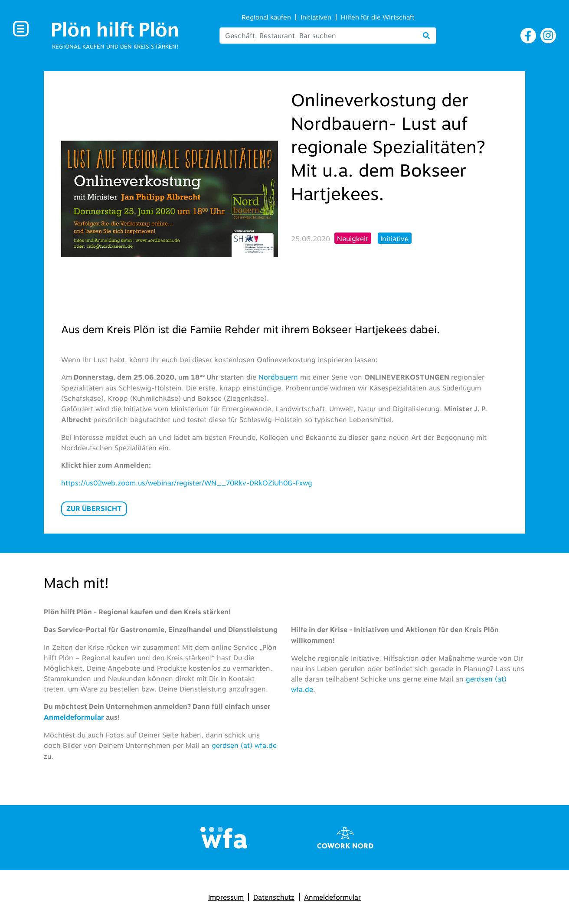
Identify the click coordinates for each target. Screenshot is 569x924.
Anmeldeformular (332, 897)
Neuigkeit (353, 239)
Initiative (394, 239)
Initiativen (316, 17)
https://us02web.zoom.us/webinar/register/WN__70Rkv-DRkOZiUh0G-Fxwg (187, 483)
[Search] (328, 36)
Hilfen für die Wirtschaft (378, 17)
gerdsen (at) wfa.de (244, 745)
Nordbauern (279, 377)
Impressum (226, 897)
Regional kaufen (266, 17)
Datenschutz (274, 897)
